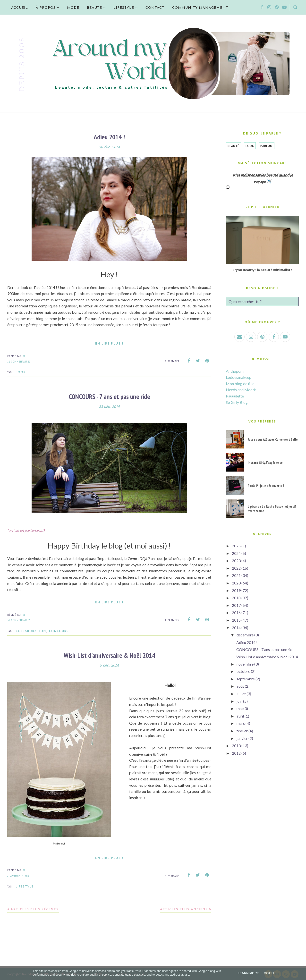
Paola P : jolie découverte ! (266, 486)
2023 (236, 561)
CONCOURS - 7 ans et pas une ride (109, 396)
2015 (236, 620)
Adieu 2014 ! (109, 137)
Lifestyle (25, 886)
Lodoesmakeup (239, 377)
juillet (241, 694)
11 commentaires (19, 361)
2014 (236, 628)
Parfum (267, 146)
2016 (236, 612)
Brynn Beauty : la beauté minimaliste (262, 270)
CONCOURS (59, 630)
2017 (236, 605)
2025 (236, 546)
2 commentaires (18, 875)
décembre (245, 635)
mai (240, 708)
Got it (269, 973)
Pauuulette (235, 396)
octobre (243, 671)
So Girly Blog (237, 402)
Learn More (248, 973)
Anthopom (235, 371)
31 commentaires (19, 620)
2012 (236, 753)
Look (21, 372)
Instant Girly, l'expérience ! (266, 463)
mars (241, 723)
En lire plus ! (109, 343)
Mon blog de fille (240, 384)
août (240, 686)
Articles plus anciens (184, 908)
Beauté (233, 146)
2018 (236, 598)
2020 (236, 583)
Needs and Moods (241, 390)
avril (240, 716)
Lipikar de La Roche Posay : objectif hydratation (272, 509)
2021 (236, 575)
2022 (236, 568)
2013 (236, 746)
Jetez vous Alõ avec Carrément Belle (273, 439)
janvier (242, 738)
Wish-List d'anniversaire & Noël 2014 (109, 655)
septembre (246, 679)
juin (239, 701)
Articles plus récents (35, 908)
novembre (245, 664)
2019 (236, 590)
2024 (236, 553)
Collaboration (31, 630)
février (242, 731)
